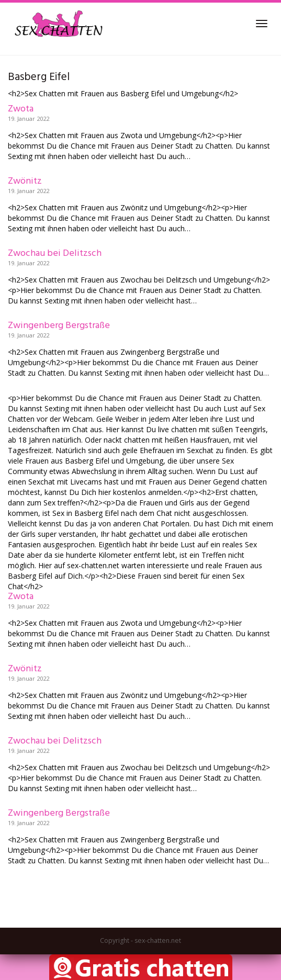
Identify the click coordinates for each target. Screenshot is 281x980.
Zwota (21, 109)
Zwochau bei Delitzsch (55, 254)
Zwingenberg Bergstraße (59, 326)
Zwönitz (25, 181)
